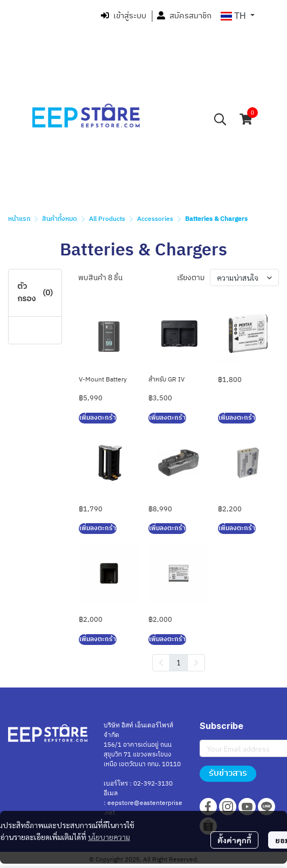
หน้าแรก (19, 219)
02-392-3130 (153, 784)
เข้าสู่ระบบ (124, 16)
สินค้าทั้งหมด (60, 219)
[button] (238, 16)
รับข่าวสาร (228, 773)
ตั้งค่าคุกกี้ (234, 840)
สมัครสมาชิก (184, 16)
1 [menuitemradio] (179, 662)
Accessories (155, 219)
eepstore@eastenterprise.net (143, 808)
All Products (107, 219)
